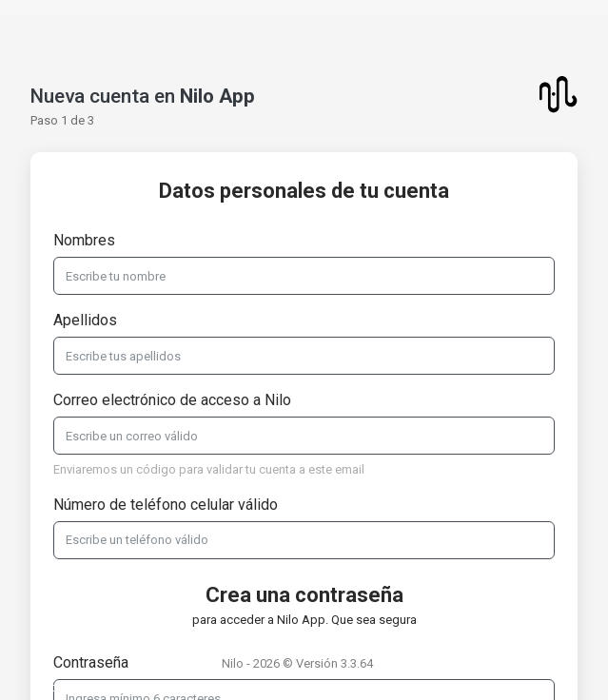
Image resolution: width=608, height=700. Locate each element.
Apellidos (85, 320)
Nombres (84, 240)
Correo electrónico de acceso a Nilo (172, 400)
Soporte (58, 687)
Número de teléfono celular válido (166, 505)
